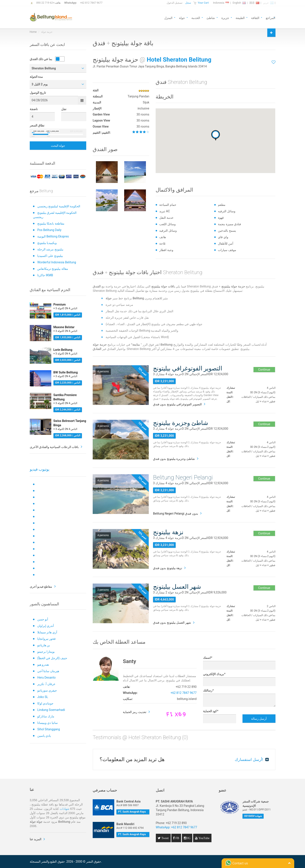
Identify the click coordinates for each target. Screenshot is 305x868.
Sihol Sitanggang (49, 729)
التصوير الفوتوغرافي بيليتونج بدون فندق (177, 404)
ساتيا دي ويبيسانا (48, 723)
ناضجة (34, 109)
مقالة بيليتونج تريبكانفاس (53, 269)
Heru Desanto (46, 678)
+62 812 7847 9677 (91, 3)
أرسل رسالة (259, 719)
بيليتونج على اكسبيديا (50, 256)
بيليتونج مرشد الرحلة (50, 249)
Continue (264, 370)
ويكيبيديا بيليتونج (47, 243)
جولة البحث (58, 146)
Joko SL (43, 697)
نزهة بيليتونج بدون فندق (168, 568)
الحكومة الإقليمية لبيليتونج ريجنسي (59, 206)
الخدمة (196, 18)
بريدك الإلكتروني (214, 674)
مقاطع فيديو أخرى (41, 587)
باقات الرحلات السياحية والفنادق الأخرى (54, 447)
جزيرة (225, 18)
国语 (254, 3)
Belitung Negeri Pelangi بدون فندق (176, 514)
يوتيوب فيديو (40, 469)
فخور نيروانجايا (46, 639)
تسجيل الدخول (174, 3)
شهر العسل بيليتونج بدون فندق (172, 623)
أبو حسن (43, 619)
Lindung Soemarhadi (51, 710)
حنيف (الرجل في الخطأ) (52, 658)
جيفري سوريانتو (47, 690)
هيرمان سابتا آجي (48, 671)
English (239, 3)
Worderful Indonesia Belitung (57, 262)
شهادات (65, 809)
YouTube (204, 838)
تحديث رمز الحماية (135, 712)
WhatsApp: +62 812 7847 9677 (177, 827)
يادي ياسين (44, 736)
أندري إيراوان (46, 626)
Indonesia (221, 3)
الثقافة (255, 18)
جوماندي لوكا (45, 703)
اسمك (208, 658)
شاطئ (211, 18)
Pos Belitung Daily (49, 230)
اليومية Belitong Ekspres (53, 236)
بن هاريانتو (44, 645)
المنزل (168, 18)
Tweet (165, 838)
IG (188, 838)
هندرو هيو (43, 665)
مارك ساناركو (46, 716)
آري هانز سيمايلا (47, 632)
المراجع (271, 18)
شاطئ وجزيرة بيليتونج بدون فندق (174, 459)
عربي (268, 3)
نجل (64, 109)
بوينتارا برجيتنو (46, 652)
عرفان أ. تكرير (46, 684)
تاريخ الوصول (38, 93)
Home (33, 32)
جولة (182, 18)
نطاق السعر (37, 125)
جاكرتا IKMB (45, 275)
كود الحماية (211, 711)
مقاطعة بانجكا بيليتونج (51, 223)
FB (177, 838)
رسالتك (208, 690)
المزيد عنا (36, 839)
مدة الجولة (36, 77)
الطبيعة (240, 18)
